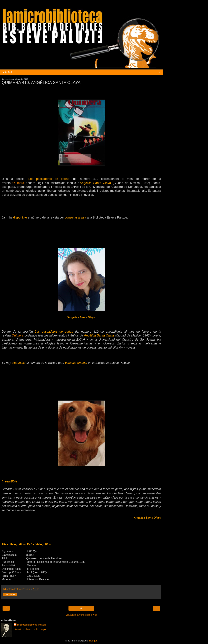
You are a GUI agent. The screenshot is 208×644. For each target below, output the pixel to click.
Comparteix (10, 595)
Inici (81, 608)
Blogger (93, 641)
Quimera (18, 183)
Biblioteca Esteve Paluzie (32, 625)
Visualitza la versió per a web (81, 615)
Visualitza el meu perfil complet (31, 629)
